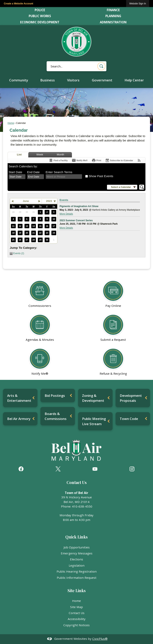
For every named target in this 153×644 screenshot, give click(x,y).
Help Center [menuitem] (134, 80)
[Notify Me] (80, 160)
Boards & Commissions (56, 416)
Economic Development (40, 22)
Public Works (40, 16)
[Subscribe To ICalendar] (119, 160)
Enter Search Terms (59, 172)
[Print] (96, 160)
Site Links (77, 591)
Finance (113, 10)
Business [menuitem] (48, 80)
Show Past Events (101, 176)
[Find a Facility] (58, 160)
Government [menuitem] (102, 80)
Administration (113, 22)
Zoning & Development (93, 398)
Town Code (129, 419)
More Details (66, 214)
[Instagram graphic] (132, 469)
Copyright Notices (76, 625)
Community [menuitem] (19, 80)
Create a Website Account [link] (18, 4)
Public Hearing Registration (77, 571)
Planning (113, 16)
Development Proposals (131, 398)
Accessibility (77, 619)
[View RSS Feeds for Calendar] (139, 160)
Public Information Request (77, 578)
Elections (76, 559)
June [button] (26, 201)
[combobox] (17, 177)
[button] (101, 66)
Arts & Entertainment (19, 398)
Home (11, 123)
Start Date (15, 172)
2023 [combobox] (49, 201)
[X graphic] (58, 469)
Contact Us (77, 613)
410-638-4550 (82, 506)
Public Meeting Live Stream (94, 421)
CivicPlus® (100, 639)
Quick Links (76, 537)
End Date (33, 172)
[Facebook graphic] (21, 469)
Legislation (77, 565)
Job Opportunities (77, 547)
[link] (138, 3)
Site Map (76, 607)
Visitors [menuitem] (73, 80)
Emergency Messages (77, 553)
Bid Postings (55, 396)
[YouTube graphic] (95, 469)
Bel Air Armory (19, 419)
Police (40, 10)
